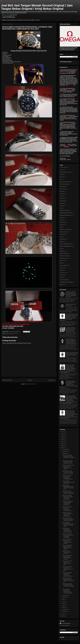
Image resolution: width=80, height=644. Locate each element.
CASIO (61, 196)
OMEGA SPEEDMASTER (66, 246)
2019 (63, 440)
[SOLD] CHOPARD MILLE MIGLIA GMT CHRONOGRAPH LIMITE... (68, 467)
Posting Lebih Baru (7, 380)
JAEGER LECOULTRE (65, 230)
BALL (61, 179)
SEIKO (61, 263)
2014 (63, 614)
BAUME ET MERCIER (65, 182)
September (65, 596)
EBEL (61, 208)
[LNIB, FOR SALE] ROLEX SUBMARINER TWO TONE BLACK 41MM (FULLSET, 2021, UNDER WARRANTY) (71, 341)
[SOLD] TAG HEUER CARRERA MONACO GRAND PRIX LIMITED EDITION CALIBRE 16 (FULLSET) (71, 294)
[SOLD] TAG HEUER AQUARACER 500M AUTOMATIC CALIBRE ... (68, 457)
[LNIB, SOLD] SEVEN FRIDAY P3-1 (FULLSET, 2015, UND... (67, 563)
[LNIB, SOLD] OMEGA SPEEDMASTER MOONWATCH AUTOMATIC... (67, 503)
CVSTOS (62, 206)
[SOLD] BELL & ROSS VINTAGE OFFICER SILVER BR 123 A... (67, 462)
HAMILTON (62, 222)
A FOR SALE (63, 167)
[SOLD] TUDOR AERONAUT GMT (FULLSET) (67, 552)
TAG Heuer (62, 273)
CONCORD (62, 201)
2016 (63, 446)
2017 (63, 444)
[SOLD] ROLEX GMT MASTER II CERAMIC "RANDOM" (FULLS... (68, 519)
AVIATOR (62, 175)
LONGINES (62, 234)
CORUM (62, 203)
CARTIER (62, 194)
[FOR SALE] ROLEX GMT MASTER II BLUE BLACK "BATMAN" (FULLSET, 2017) (72, 354)
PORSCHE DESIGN (64, 256)
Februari (65, 610)
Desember (65, 449)
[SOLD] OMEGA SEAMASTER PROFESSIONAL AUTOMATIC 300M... (68, 591)
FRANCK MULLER (64, 210)
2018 (63, 442)
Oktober (65, 453)
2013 (63, 616)
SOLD (17, 334)
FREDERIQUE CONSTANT (66, 213)
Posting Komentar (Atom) (31, 384)
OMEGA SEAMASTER (10, 334)
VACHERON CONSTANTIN (66, 282)
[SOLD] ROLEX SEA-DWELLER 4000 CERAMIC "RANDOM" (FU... (68, 580)
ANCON (62, 170)
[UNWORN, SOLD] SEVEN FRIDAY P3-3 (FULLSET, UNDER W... (68, 492)
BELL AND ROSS (64, 184)
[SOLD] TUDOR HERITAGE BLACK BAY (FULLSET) (68, 482)
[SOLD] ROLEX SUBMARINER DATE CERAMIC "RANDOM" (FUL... (68, 487)
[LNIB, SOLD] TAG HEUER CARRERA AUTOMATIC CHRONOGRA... (67, 514)
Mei (63, 604)
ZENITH (62, 285)
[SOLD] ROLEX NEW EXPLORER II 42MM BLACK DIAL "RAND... (68, 472)
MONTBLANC (63, 239)
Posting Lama (52, 380)
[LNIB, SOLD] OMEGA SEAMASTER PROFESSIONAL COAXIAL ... (67, 557)
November (65, 451)
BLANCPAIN (63, 187)
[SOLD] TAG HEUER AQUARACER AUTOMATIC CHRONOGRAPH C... (68, 477)
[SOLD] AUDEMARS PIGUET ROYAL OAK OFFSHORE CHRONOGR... (68, 536)
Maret (64, 608)
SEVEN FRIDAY (63, 265)
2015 (63, 448)
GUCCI (61, 220)
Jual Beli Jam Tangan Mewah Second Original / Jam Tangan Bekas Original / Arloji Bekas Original (37, 7)
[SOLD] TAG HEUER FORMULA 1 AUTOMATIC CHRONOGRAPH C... (68, 509)
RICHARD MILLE (64, 258)
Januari (64, 611)
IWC (61, 227)
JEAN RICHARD (64, 232)
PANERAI (62, 251)
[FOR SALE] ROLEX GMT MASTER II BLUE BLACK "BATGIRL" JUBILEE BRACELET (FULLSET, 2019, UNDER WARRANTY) (69, 317)
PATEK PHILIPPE (64, 254)
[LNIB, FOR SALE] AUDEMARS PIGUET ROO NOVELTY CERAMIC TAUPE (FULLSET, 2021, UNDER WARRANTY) (69, 384)
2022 (63, 434)
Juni (64, 602)
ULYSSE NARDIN (64, 280)
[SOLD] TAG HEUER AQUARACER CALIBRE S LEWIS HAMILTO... (67, 541)
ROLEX (61, 261)
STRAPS (62, 270)
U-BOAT (62, 277)
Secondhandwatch (66, 623)
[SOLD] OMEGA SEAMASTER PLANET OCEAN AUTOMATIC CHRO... (68, 524)
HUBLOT (62, 225)
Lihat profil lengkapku (65, 625)
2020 (63, 438)
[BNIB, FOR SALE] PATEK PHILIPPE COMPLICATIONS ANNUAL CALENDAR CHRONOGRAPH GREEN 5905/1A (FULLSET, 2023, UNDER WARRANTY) (68, 369)
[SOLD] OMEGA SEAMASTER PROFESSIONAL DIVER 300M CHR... (68, 530)
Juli (63, 600)
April (64, 606)
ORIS (61, 249)
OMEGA (62, 242)
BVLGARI (62, 191)
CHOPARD (62, 198)
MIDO (61, 237)
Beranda (30, 380)
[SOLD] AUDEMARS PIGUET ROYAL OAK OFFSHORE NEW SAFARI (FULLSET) (71, 330)
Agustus (65, 598)
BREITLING (62, 189)
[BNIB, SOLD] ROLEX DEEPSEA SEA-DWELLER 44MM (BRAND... (67, 547)
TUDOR (62, 275)
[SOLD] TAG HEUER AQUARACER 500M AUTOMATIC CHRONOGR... (68, 497)
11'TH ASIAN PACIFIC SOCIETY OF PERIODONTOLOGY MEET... (68, 569)
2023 (63, 432)
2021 (63, 436)
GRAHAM (62, 218)
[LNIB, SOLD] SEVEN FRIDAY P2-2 (71, 305)
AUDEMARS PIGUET (65, 172)
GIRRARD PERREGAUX (65, 215)
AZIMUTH (62, 177)
